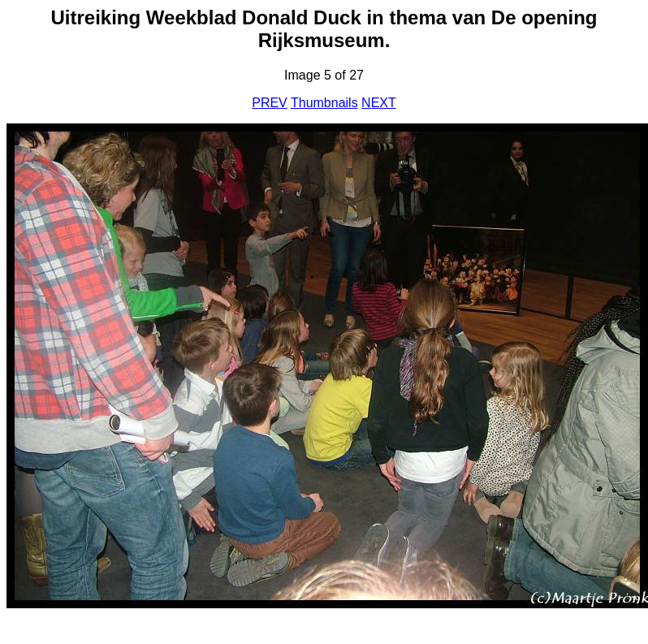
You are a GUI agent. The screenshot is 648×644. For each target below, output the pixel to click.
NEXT (379, 103)
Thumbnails (324, 103)
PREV (270, 103)
